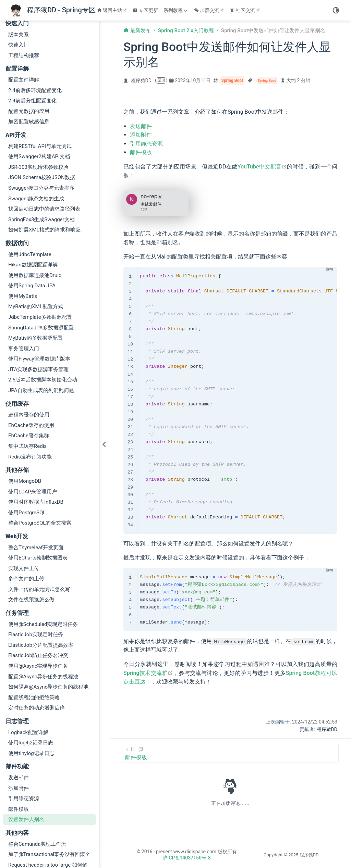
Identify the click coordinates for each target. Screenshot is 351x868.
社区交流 (246, 10)
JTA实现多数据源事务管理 (39, 320)
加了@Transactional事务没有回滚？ (49, 805)
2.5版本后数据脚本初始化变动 (43, 330)
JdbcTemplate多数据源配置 (40, 267)
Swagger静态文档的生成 (36, 149)
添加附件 (19, 739)
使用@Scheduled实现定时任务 (43, 575)
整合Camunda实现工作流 (37, 794)
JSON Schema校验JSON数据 (42, 128)
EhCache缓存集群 (29, 386)
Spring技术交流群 (148, 673)
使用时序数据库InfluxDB (36, 452)
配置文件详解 (24, 30)
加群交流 (210, 10)
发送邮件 (19, 728)
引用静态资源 (24, 749)
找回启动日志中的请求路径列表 (44, 159)
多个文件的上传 (26, 529)
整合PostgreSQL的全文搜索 (40, 473)
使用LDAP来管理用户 (33, 442)
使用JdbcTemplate (30, 205)
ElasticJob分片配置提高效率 (41, 595)
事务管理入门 (24, 299)
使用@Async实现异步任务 (38, 616)
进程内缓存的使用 (29, 365)
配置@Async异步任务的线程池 (43, 627)
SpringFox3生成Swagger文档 (41, 170)
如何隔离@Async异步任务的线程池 (48, 637)
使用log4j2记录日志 (31, 693)
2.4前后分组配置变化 (32, 51)
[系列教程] (176, 10)
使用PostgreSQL (27, 463)
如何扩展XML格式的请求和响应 (44, 180)
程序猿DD (141, 80)
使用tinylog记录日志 (31, 704)
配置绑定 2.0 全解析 (31, 833)
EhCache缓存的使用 (31, 376)
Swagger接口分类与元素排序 (41, 138)
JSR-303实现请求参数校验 (38, 117)
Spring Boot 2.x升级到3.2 (37, 854)
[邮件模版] (230, 753)
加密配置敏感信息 (29, 72)
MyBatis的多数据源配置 (35, 288)
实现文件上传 (24, 519)
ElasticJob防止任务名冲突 (38, 606)
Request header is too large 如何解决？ (48, 819)
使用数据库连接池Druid (35, 226)
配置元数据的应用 (29, 62)
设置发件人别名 (26, 770)
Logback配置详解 (28, 683)
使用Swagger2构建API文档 (39, 107)
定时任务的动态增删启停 (37, 658)
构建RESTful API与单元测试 (40, 97)
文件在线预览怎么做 (31, 550)
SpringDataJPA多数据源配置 (41, 278)
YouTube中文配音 (262, 167)
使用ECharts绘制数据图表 (38, 508)
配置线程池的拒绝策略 (34, 648)
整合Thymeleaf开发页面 (36, 498)
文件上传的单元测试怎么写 (39, 540)
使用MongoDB (25, 431)
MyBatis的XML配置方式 (36, 257)
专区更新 (145, 10)
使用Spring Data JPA (32, 236)
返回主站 (113, 10)
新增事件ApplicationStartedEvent (46, 844)
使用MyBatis (23, 247)
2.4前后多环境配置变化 (35, 41)
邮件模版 (19, 759)
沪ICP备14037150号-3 (186, 858)
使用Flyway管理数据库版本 (39, 309)
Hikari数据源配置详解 (33, 215)
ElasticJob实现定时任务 (36, 585)
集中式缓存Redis (27, 397)
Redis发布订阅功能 (30, 407)
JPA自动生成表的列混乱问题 (41, 341)
